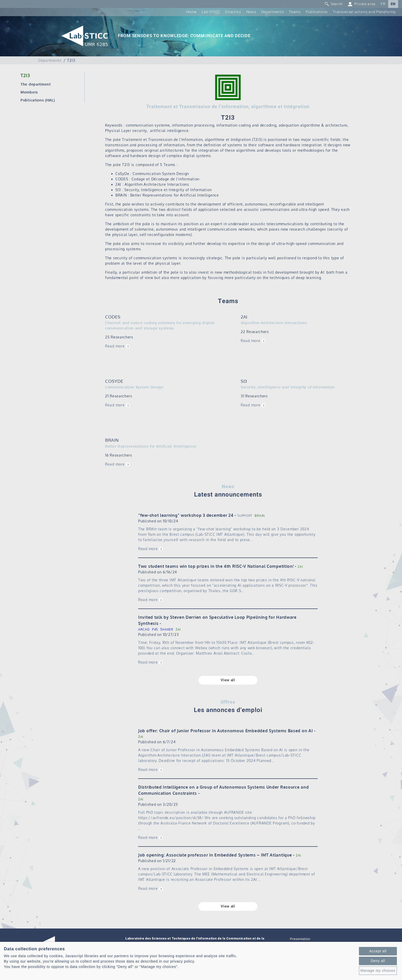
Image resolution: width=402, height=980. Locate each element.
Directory (233, 12)
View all (228, 680)
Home (192, 12)
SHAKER (167, 629)
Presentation (300, 939)
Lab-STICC (211, 12)
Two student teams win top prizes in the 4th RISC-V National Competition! (216, 566)
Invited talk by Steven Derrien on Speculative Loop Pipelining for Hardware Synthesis (217, 620)
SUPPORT (245, 516)
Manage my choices (378, 971)
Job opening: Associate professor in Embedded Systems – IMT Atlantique (215, 855)
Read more (115, 346)
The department (36, 84)
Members (29, 92)
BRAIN (260, 516)
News (251, 12)
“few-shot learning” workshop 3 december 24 (186, 515)
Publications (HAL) (38, 100)
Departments (273, 12)
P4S (155, 629)
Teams (295, 12)
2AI (300, 567)
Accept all (378, 951)
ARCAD (144, 629)
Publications (317, 12)
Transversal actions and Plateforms (364, 12)
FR (383, 4)
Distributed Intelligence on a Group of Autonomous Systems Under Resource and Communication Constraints (223, 790)
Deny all (378, 961)
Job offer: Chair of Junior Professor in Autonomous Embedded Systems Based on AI (225, 731)
